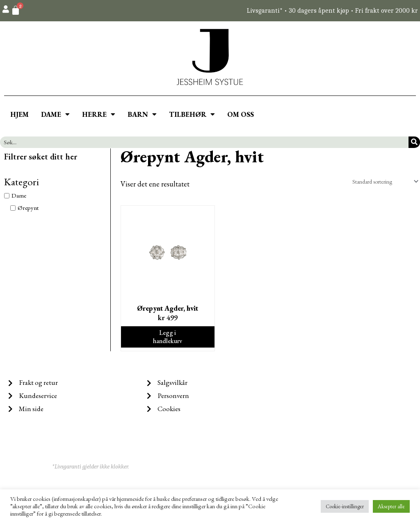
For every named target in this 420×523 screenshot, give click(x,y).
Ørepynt (28, 208)
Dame (19, 196)
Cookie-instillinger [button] (345, 506)
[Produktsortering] (380, 182)
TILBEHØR (192, 114)
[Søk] (414, 142)
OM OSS (241, 114)
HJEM (19, 114)
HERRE (99, 114)
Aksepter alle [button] (391, 506)
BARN (142, 114)
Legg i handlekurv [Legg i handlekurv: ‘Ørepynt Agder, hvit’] (168, 339)
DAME (55, 114)
